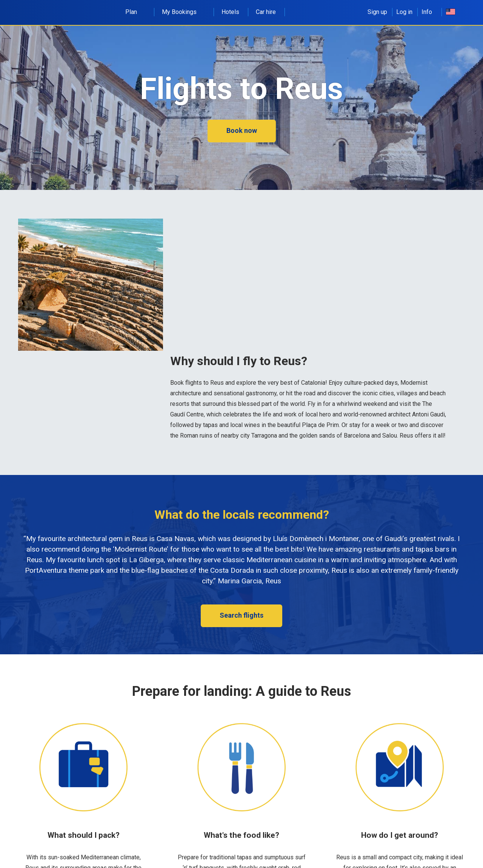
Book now (242, 130)
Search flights (241, 615)
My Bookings (183, 12)
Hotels (230, 12)
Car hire (266, 12)
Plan (135, 12)
